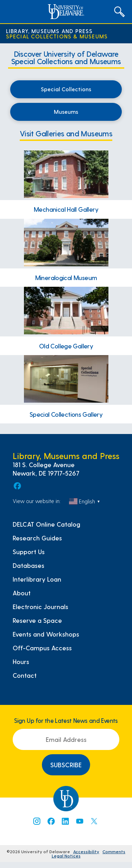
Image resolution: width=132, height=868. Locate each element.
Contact (25, 675)
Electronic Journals (40, 607)
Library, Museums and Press (49, 31)
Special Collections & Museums (57, 36)
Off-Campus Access (42, 648)
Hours (21, 662)
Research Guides (37, 538)
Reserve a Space (37, 620)
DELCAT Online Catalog (46, 524)
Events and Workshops (46, 634)
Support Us (29, 552)
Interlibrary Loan (37, 579)
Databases (29, 565)
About (22, 593)
